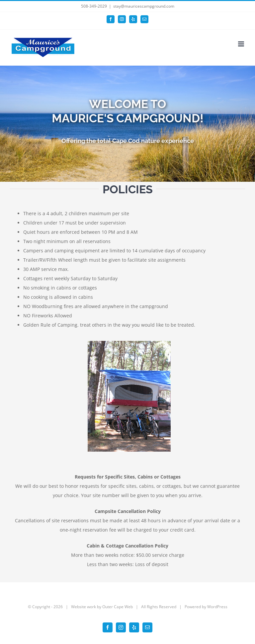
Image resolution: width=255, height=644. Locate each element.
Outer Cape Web (118, 607)
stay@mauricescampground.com (144, 6)
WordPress (217, 607)
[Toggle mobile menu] (242, 44)
